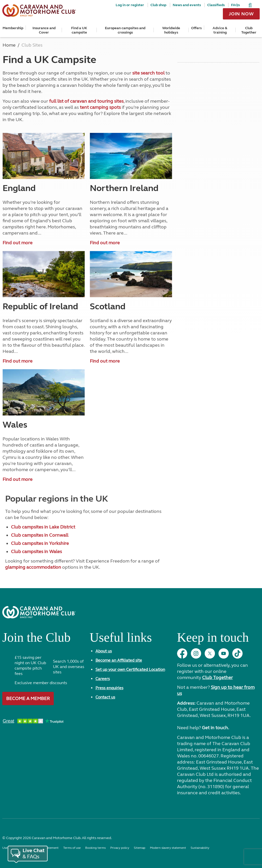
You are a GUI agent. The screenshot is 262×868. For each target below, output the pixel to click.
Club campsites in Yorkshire (40, 543)
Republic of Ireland (40, 306)
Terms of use (72, 848)
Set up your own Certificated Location (130, 669)
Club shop (158, 5)
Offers (196, 28)
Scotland (108, 306)
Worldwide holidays (171, 30)
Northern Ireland (124, 188)
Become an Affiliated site (119, 660)
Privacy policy (120, 848)
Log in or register (130, 5)
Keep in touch (213, 639)
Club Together (249, 30)
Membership (13, 28)
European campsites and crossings (125, 30)
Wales (15, 425)
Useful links (121, 639)
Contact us (105, 697)
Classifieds (216, 5)
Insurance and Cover (44, 30)
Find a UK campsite (79, 30)
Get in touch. (215, 728)
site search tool (148, 73)
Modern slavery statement (168, 848)
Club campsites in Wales (36, 552)
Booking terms (95, 848)
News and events (187, 5)
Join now (241, 14)
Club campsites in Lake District (43, 527)
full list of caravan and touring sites (86, 101)
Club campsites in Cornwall (40, 535)
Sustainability (200, 848)
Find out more (18, 243)
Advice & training (220, 30)
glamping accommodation (33, 567)
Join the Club (36, 639)
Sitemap (140, 848)
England (19, 188)
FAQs (235, 5)
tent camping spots (100, 107)
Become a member (28, 698)
